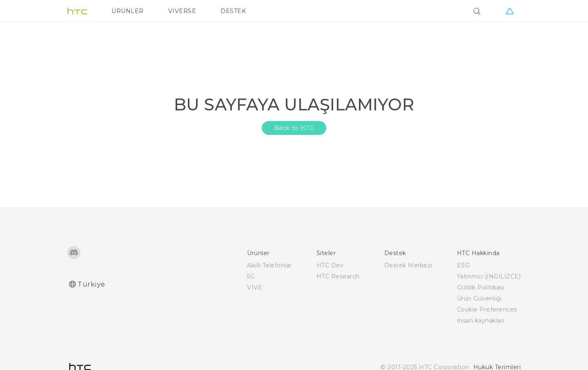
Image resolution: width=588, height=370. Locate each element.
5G (251, 276)
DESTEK (233, 11)
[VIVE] (510, 11)
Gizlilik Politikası (481, 287)
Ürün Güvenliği (479, 298)
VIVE (255, 287)
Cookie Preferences (487, 309)
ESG (463, 265)
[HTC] (77, 11)
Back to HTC (294, 128)
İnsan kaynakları (481, 321)
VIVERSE (182, 11)
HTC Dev (330, 265)
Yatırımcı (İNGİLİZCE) (489, 276)
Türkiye (91, 284)
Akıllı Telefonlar (269, 265)
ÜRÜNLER (128, 11)
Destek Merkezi (408, 265)
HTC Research (338, 276)
